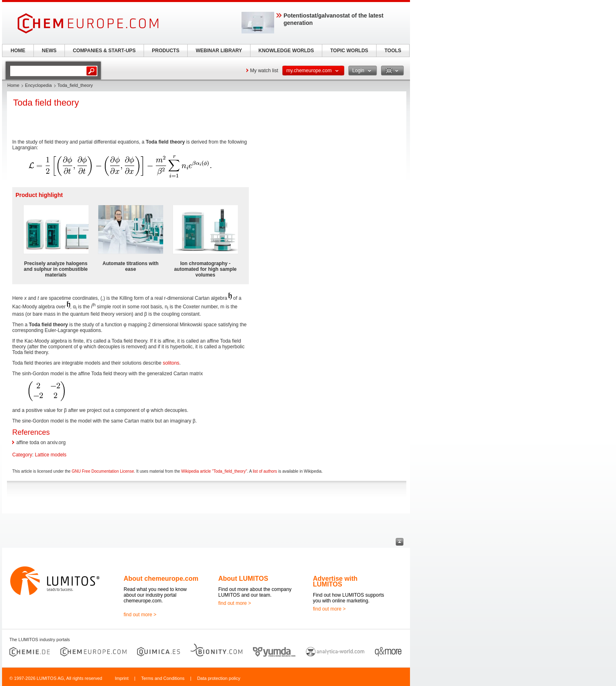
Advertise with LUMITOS (335, 581)
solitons (171, 363)
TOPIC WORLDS (349, 51)
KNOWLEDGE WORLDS (286, 51)
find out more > (140, 615)
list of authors (265, 471)
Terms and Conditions (163, 678)
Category (22, 455)
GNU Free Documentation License (103, 471)
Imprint (122, 678)
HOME (18, 51)
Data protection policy (219, 678)
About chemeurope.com (161, 579)
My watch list (264, 71)
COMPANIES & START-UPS (104, 51)
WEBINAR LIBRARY (219, 51)
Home (13, 85)
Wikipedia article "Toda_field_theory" (214, 471)
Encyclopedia (38, 85)
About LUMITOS (243, 579)
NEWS (49, 51)
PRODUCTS (165, 51)
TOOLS (393, 51)
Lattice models (50, 455)
